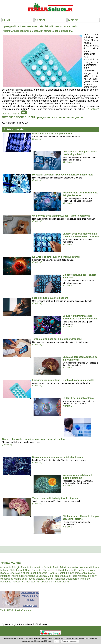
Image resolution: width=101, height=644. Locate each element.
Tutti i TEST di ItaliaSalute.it (15, 610)
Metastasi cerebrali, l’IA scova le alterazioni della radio (63, 175)
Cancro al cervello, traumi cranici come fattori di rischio (33, 439)
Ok (56, 641)
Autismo (5, 570)
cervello (60, 117)
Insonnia (16, 576)
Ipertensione (28, 576)
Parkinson (86, 579)
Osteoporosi (72, 579)
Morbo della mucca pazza (28, 579)
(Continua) (37, 139)
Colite (77, 570)
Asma (96, 567)
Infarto (91, 573)
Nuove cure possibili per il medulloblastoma (77, 476)
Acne (3, 567)
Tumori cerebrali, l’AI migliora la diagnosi (55, 498)
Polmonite (6, 582)
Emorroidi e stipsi (19, 573)
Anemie (25, 567)
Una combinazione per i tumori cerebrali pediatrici (80, 153)
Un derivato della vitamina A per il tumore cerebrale (61, 216)
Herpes (70, 573)
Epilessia (42, 573)
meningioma (75, 117)
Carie (28, 570)
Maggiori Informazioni (70, 641)
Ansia (56, 567)
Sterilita (34, 582)
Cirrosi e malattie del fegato (58, 570)
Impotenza (81, 573)
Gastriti (61, 573)
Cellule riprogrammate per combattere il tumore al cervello (80, 317)
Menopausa (7, 579)
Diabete (4, 573)
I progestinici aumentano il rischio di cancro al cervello (63, 380)
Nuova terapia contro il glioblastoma (53, 134)
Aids (9, 567)
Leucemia (41, 576)
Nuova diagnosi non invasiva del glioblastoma (58, 457)
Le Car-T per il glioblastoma (78, 398)
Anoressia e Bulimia (41, 567)
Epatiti (33, 573)
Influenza (5, 576)
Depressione (89, 570)
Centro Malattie (11, 563)
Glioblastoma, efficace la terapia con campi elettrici (81, 518)
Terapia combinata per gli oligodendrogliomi (57, 339)
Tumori (57, 582)
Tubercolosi (46, 582)
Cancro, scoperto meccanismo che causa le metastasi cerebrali (81, 235)
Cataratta (37, 570)
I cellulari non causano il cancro (50, 298)
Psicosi (16, 582)
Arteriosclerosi (68, 567)
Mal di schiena (56, 576)
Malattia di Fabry (87, 576)
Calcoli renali (17, 570)
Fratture (52, 573)
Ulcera (65, 582)
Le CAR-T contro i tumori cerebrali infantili (56, 257)
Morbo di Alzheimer (54, 579)
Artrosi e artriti (84, 567)
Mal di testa (71, 576)
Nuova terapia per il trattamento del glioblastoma (80, 194)
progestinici (45, 117)
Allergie (16, 567)
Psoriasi (25, 582)
